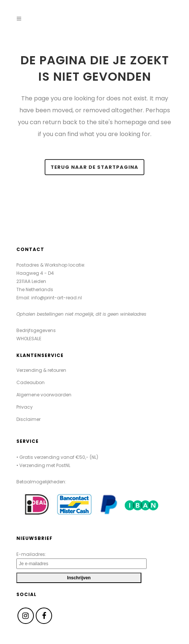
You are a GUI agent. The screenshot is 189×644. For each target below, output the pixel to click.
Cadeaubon (31, 383)
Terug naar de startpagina (94, 167)
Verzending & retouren (41, 370)
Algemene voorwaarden (44, 395)
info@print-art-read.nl (57, 298)
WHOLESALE (29, 339)
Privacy (25, 407)
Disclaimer (28, 419)
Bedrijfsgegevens (36, 330)
